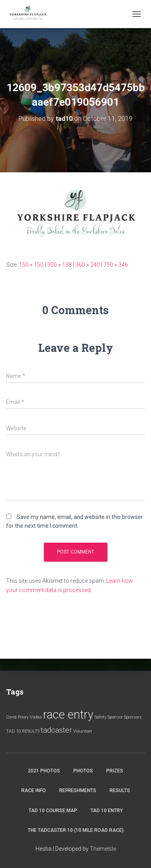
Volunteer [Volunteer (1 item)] (83, 731)
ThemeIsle (103, 849)
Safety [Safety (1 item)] (100, 717)
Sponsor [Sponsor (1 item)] (115, 717)
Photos (83, 771)
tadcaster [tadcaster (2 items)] (56, 730)
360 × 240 (88, 265)
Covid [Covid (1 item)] (11, 717)
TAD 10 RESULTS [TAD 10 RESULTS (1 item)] (23, 731)
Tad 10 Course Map (53, 811)
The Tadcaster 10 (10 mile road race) (76, 830)
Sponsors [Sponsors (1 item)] (133, 717)
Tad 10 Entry (107, 811)
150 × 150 (31, 265)
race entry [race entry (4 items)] (68, 715)
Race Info (34, 790)
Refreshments (78, 790)
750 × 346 (116, 265)
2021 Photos (44, 771)
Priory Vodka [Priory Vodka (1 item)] (30, 717)
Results (120, 790)
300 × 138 (59, 265)
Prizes (115, 771)
